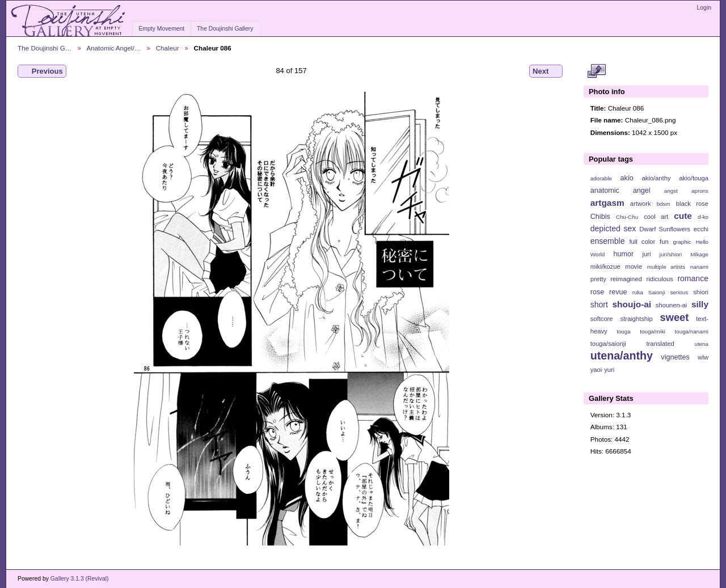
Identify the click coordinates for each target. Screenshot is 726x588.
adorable (601, 178)
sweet (675, 317)
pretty (598, 279)
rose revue (609, 292)
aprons (700, 191)
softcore (602, 319)
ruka (638, 292)
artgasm (607, 203)
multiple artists (666, 267)
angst (671, 191)
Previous (42, 71)
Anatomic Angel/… (114, 48)
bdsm (664, 204)
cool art (656, 217)
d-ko (703, 217)
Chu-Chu (627, 217)
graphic (682, 242)
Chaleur (168, 48)
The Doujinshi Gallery (225, 29)
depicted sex (613, 229)
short (599, 304)
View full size (596, 71)
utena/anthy (622, 356)
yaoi (596, 370)
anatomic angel (621, 191)
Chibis (600, 217)
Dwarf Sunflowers (665, 229)
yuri (609, 370)
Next (546, 71)
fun (664, 242)
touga (624, 331)
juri (647, 254)
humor (623, 254)
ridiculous (659, 279)
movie (634, 266)
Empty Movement (161, 29)
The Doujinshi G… (45, 48)
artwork (641, 204)
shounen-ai (672, 305)
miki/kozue (605, 266)
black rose (692, 204)
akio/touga (694, 178)
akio (627, 178)
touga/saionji (608, 344)
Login (704, 8)
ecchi (701, 229)
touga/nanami (692, 331)
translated (660, 344)
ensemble (608, 241)
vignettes (675, 357)
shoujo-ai (632, 304)
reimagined (626, 279)
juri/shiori (671, 254)
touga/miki (653, 331)
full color (642, 242)
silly (700, 304)
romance (693, 278)
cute (683, 216)
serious (679, 292)
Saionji (657, 292)
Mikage (699, 254)
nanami (699, 267)
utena (701, 344)
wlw (703, 357)
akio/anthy (656, 178)
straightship (636, 319)
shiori (701, 292)
